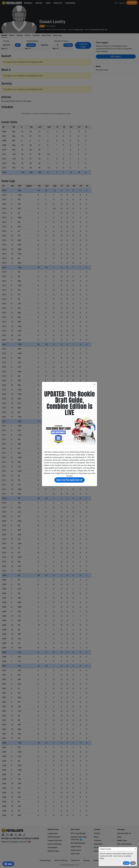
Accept (126, 863)
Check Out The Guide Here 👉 (69, 480)
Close (133, 863)
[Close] (135, 849)
